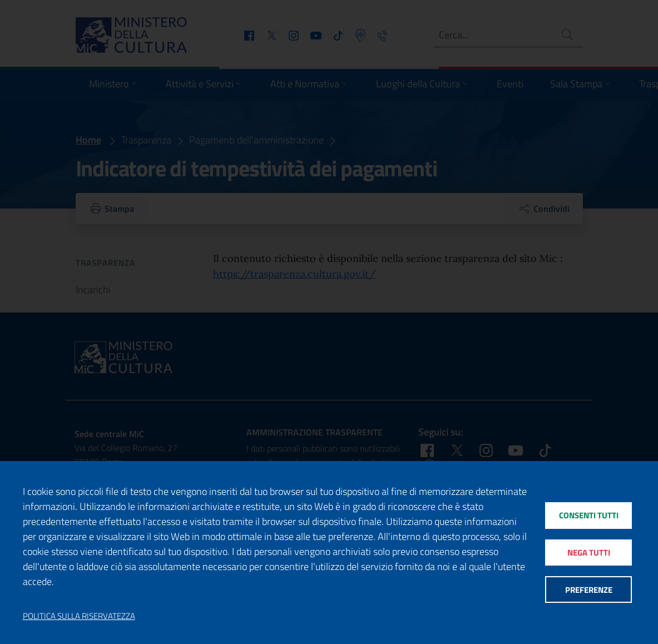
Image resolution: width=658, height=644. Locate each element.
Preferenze (589, 590)
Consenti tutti (589, 515)
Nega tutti (589, 553)
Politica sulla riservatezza (79, 616)
